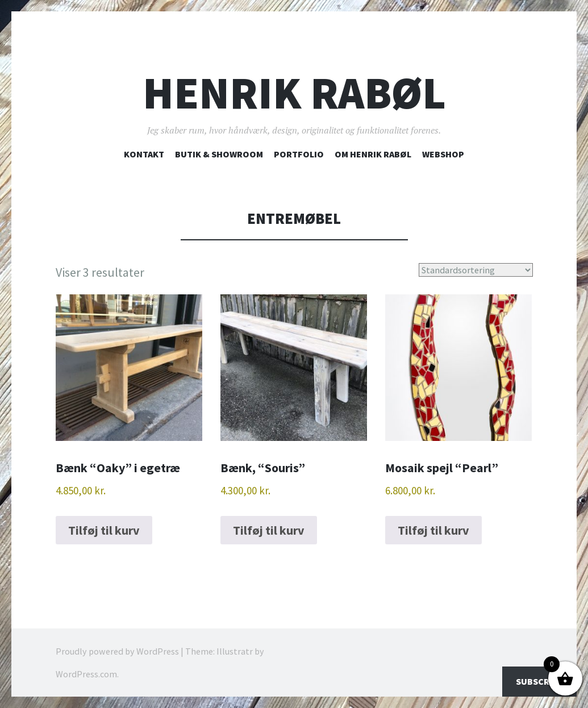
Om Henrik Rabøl (373, 154)
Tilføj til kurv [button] (104, 530)
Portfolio (299, 154)
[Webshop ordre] (476, 270)
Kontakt (144, 154)
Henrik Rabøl (294, 93)
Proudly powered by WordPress (117, 651)
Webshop (443, 154)
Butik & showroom (219, 154)
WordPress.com (86, 674)
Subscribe (539, 681)
